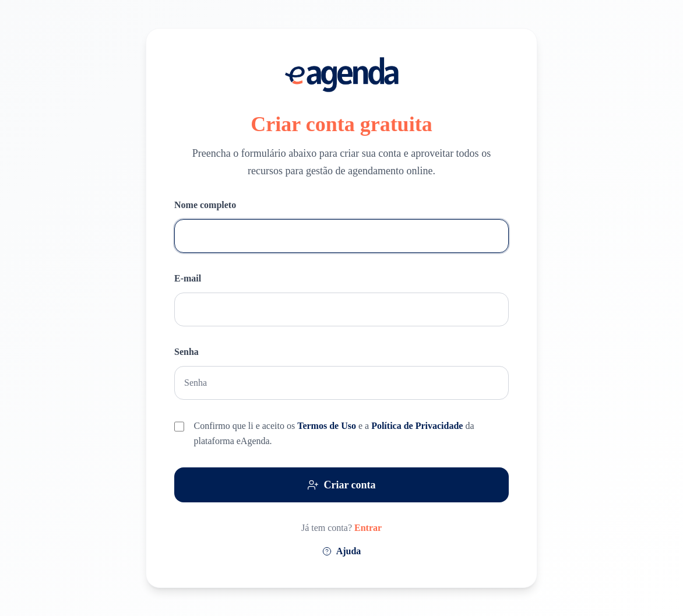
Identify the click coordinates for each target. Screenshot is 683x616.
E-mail (188, 278)
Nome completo (205, 205)
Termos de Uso (328, 426)
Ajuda (342, 551)
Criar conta (341, 485)
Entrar (368, 528)
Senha (186, 352)
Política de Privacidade (418, 426)
